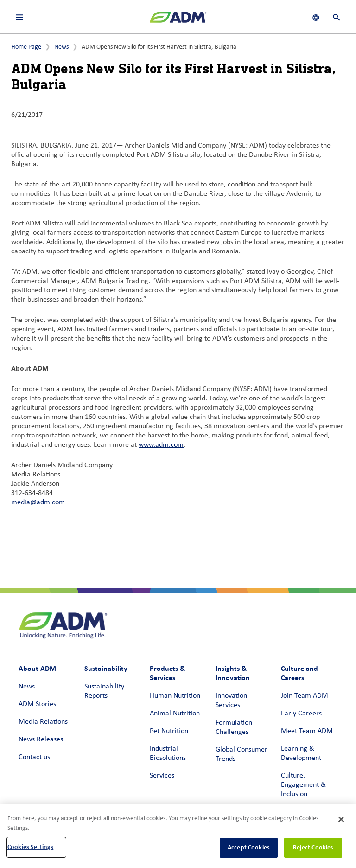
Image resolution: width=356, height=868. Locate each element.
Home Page (26, 47)
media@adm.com (38, 502)
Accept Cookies (249, 847)
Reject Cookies (313, 847)
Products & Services (167, 673)
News (61, 47)
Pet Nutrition (169, 731)
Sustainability (106, 668)
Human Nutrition (175, 696)
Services (162, 776)
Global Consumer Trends (242, 754)
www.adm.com (161, 445)
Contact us (34, 757)
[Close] (341, 819)
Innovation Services (231, 701)
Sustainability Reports (104, 691)
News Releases (41, 739)
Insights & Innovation (233, 673)
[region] (178, 836)
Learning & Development (301, 753)
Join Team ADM (305, 696)
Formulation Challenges (234, 727)
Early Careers (301, 714)
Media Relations (43, 722)
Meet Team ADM (307, 731)
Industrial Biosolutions (168, 753)
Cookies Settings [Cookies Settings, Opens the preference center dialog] (30, 847)
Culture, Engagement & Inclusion (303, 785)
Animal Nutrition (175, 714)
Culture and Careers (299, 673)
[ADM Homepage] (178, 21)
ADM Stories (37, 704)
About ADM (37, 668)
